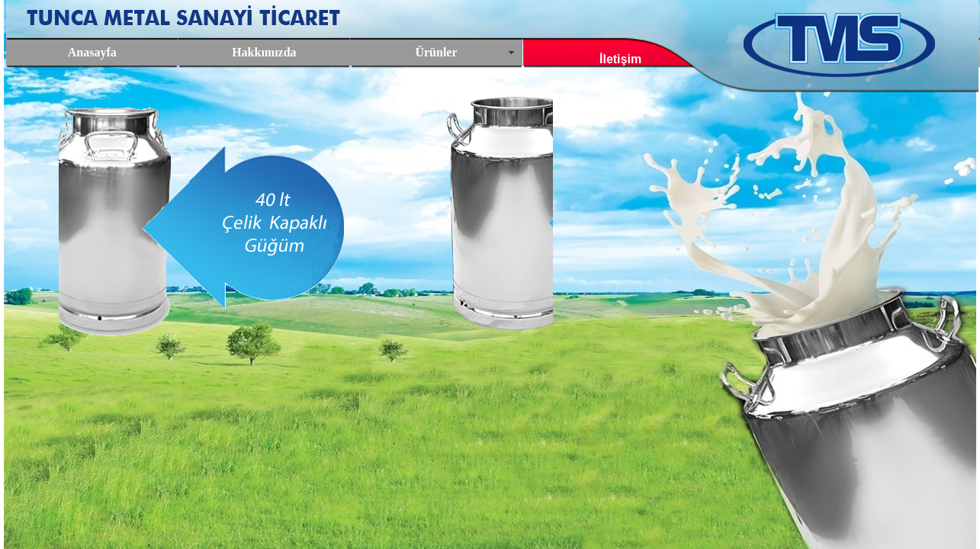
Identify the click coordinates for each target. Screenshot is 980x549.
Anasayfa (92, 52)
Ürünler (436, 52)
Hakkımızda (264, 52)
